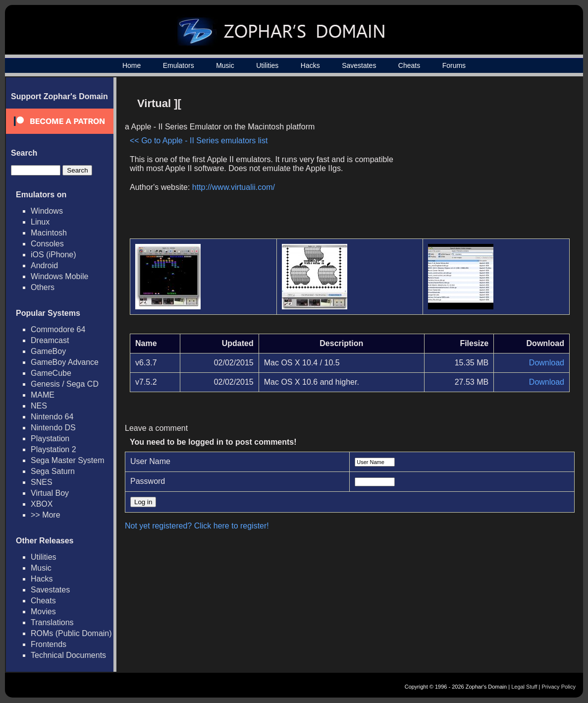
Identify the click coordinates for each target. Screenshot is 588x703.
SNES (42, 482)
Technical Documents (68, 655)
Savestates (359, 65)
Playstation (50, 439)
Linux (40, 222)
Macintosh (49, 233)
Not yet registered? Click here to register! (197, 526)
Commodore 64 (58, 329)
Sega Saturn (53, 471)
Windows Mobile (59, 276)
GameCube (51, 373)
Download (547, 363)
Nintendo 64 (52, 417)
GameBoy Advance (65, 362)
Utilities (267, 65)
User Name (150, 461)
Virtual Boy (50, 493)
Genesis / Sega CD (65, 384)
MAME (43, 395)
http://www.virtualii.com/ (234, 187)
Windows (47, 211)
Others (43, 287)
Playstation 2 (53, 449)
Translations (52, 622)
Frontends (49, 644)
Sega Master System (68, 460)
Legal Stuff (524, 687)
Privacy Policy (559, 687)
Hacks (310, 65)
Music (225, 65)
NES (39, 406)
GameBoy (48, 351)
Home (132, 65)
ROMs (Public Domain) (71, 633)
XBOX (42, 504)
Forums (454, 65)
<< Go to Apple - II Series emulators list (199, 141)
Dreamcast (50, 340)
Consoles (47, 244)
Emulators (179, 65)
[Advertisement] (485, 162)
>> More (46, 515)
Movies (43, 612)
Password (148, 481)
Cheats (409, 65)
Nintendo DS (53, 428)
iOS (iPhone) (53, 255)
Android (44, 265)
